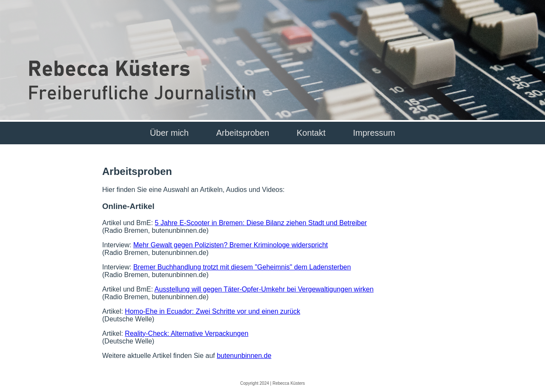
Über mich (169, 133)
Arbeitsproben (243, 133)
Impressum (374, 133)
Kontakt (311, 133)
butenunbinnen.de (244, 356)
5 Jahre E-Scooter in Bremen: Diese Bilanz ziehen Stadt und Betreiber (261, 223)
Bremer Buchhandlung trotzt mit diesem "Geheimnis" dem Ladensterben (242, 267)
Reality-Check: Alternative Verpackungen (186, 333)
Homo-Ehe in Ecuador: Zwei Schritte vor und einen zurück (212, 311)
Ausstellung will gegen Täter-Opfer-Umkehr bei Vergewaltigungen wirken (264, 289)
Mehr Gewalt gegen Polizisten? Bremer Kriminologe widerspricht (231, 245)
